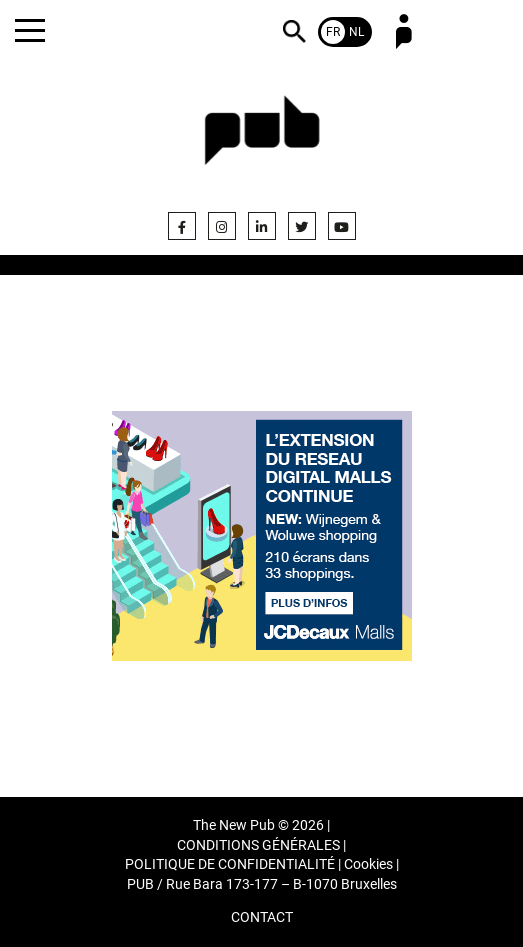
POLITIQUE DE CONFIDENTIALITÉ (230, 864)
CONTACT (262, 917)
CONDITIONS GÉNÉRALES (258, 845)
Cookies (368, 864)
